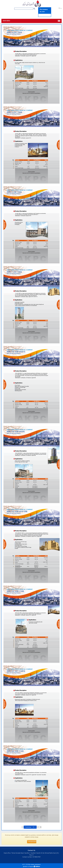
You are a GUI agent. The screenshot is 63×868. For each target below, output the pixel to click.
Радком (31, 867)
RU (60, 8)
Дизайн (25, 867)
